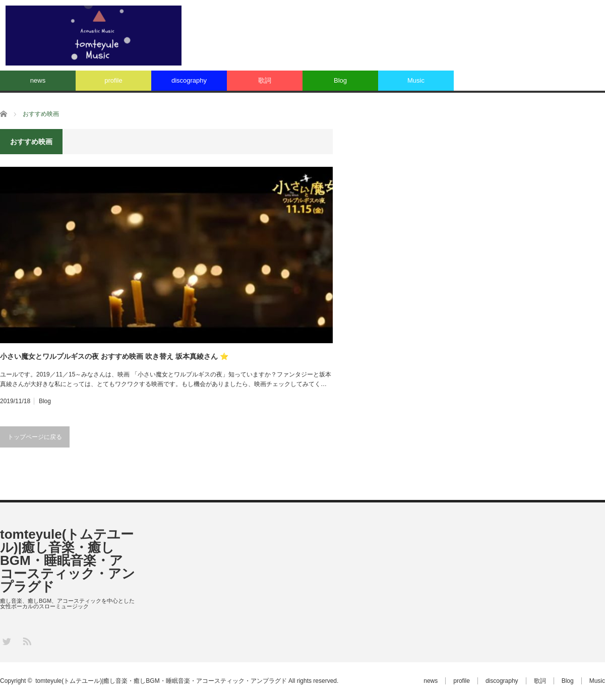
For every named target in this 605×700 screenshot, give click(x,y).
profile (113, 80)
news (38, 80)
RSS (26, 641)
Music (416, 80)
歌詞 (265, 80)
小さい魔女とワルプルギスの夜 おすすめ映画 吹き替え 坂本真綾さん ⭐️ (114, 356)
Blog (340, 80)
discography (189, 80)
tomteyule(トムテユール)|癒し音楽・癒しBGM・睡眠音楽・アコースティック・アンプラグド (68, 560)
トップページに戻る (35, 437)
